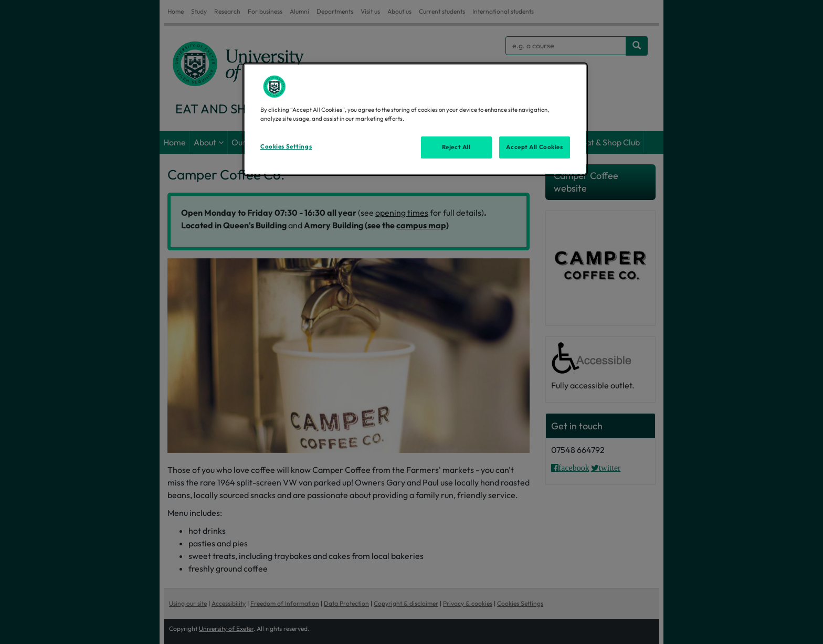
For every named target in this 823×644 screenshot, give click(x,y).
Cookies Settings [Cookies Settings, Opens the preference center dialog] (286, 146)
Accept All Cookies (534, 147)
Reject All (456, 147)
